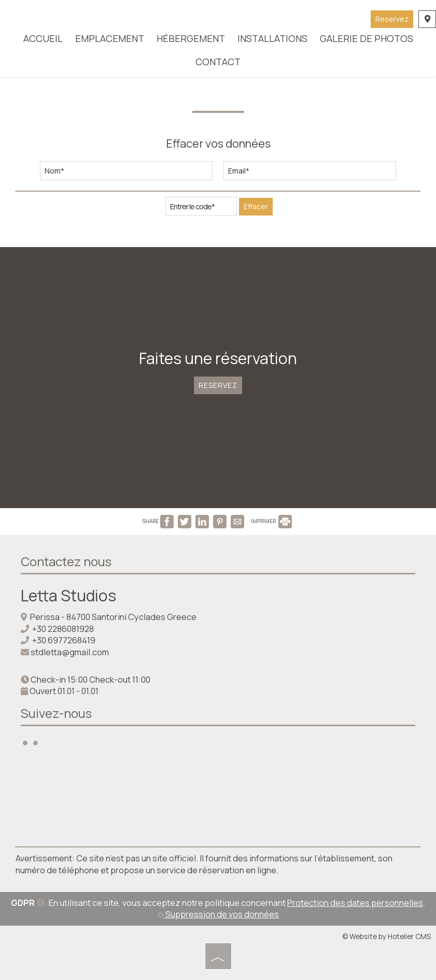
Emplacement (110, 38)
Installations (272, 38)
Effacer (256, 206)
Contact (218, 62)
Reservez (392, 19)
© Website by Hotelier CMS (386, 936)
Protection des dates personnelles (355, 903)
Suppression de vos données (218, 914)
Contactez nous (66, 561)
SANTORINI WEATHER (218, 797)
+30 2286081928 (63, 629)
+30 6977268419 (64, 640)
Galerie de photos (367, 38)
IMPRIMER (271, 521)
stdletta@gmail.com (70, 652)
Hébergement (191, 38)
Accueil (43, 38)
